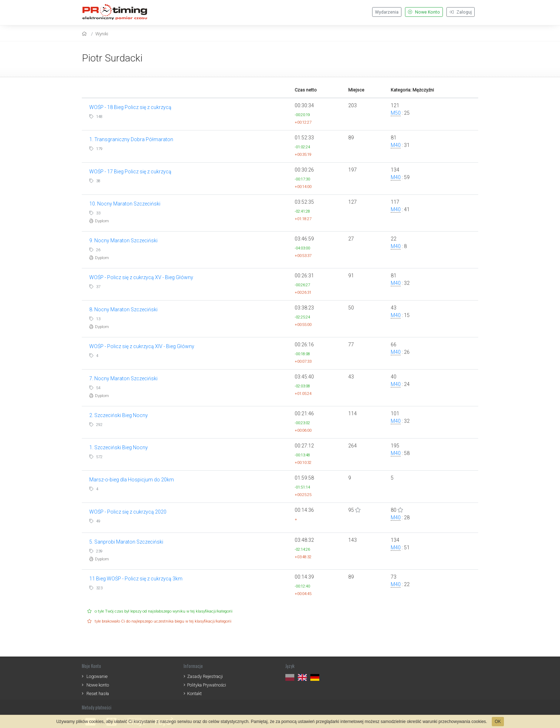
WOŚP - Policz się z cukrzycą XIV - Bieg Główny (142, 346)
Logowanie (97, 676)
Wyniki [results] (102, 34)
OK (498, 722)
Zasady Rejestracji (205, 676)
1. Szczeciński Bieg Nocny (119, 447)
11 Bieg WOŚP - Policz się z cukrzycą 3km (136, 579)
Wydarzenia (387, 12)
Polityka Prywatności (207, 685)
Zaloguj (461, 12)
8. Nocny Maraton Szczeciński (123, 309)
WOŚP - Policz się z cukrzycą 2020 (128, 512)
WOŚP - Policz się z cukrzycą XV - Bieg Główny (141, 277)
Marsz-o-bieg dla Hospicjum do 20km (132, 480)
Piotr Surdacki (112, 58)
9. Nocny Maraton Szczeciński (123, 241)
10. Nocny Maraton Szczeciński (125, 204)
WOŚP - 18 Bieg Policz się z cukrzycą (130, 107)
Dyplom (99, 221)
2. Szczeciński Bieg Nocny (119, 415)
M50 (396, 113)
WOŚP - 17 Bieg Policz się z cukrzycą (130, 172)
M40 (396, 145)
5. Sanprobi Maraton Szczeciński (126, 542)
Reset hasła (98, 694)
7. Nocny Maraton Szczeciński (123, 378)
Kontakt (194, 694)
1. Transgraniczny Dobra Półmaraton (131, 139)
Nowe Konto (424, 12)
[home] (85, 34)
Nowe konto (98, 685)
